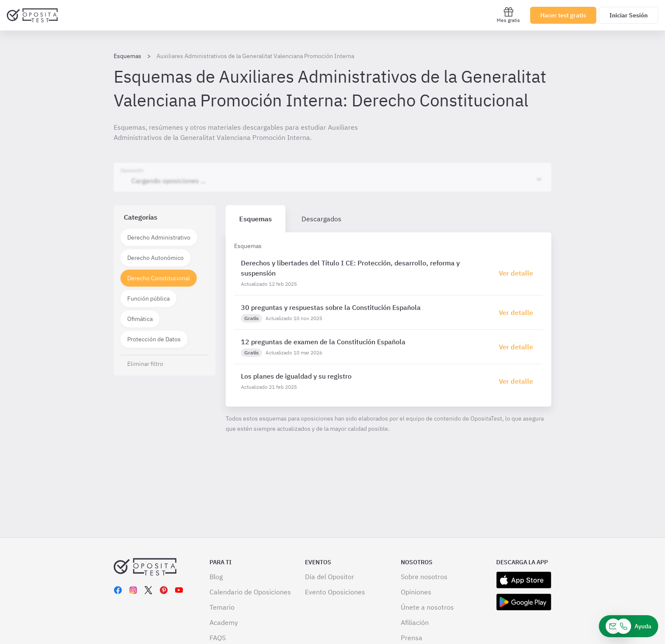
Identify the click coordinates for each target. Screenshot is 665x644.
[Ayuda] (629, 626)
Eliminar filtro (145, 364)
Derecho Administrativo (159, 237)
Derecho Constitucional (159, 278)
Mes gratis (508, 15)
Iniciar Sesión (629, 15)
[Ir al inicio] (32, 15)
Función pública (148, 298)
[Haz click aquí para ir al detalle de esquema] (517, 273)
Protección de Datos (154, 339)
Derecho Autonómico (155, 258)
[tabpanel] (388, 319)
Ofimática (140, 319)
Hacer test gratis (563, 15)
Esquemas (127, 56)
